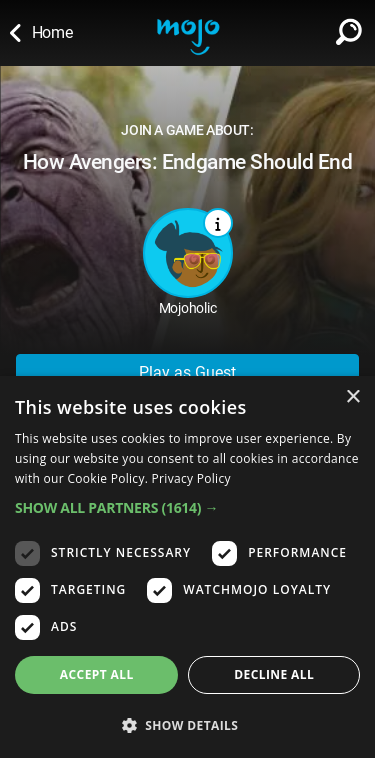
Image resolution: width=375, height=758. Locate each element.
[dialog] (187, 567)
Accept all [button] (97, 674)
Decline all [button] (274, 674)
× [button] (352, 397)
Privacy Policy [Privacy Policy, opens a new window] (191, 478)
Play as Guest (187, 372)
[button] (187, 507)
